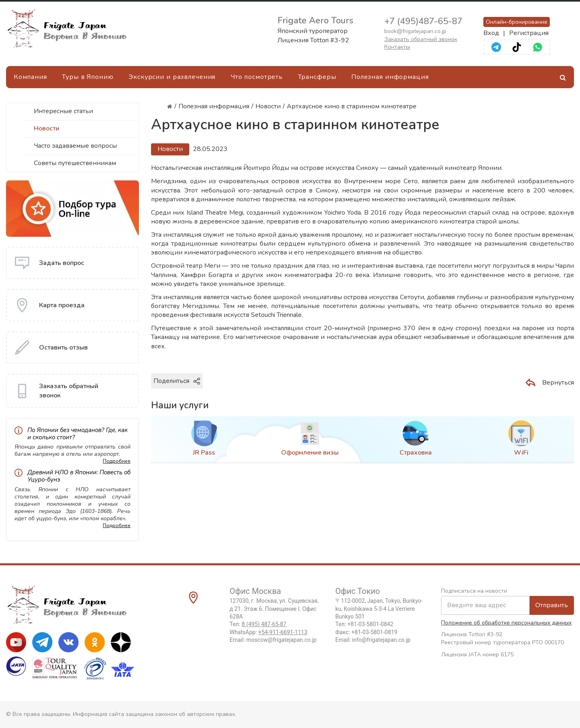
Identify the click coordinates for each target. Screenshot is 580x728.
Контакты (397, 47)
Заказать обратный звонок (421, 39)
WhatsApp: (268, 632)
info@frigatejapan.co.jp (381, 640)
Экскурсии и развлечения (172, 77)
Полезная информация (390, 77)
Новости (47, 128)
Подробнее (117, 461)
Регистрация (529, 33)
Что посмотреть (257, 77)
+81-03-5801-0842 (371, 624)
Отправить (552, 605)
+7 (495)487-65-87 (423, 21)
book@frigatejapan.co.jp (415, 31)
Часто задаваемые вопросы (75, 146)
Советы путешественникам (75, 163)
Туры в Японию (88, 77)
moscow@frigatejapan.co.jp (282, 640)
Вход (491, 33)
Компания (30, 77)
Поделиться (177, 381)
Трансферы (317, 77)
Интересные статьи (63, 111)
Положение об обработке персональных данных (506, 623)
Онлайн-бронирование (517, 22)
